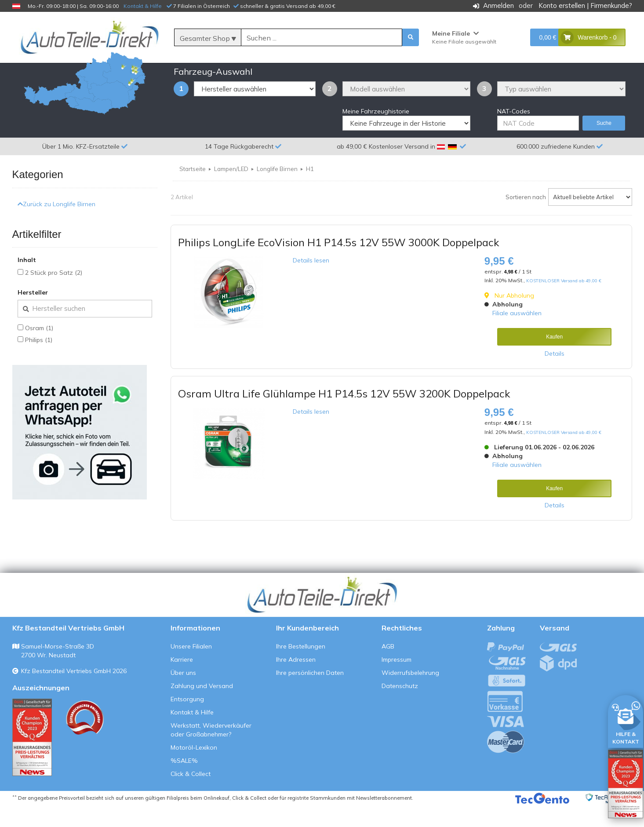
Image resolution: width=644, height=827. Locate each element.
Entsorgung (187, 721)
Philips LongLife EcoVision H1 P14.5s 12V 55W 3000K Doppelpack (338, 264)
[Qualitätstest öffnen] (626, 784)
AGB (388, 668)
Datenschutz (400, 707)
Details (555, 375)
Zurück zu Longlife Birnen (56, 225)
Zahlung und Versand (202, 707)
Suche (604, 145)
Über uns (183, 694)
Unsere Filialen (191, 668)
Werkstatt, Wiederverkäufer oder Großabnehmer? (211, 751)
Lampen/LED (231, 190)
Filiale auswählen (517, 335)
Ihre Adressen (296, 681)
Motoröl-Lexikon (194, 769)
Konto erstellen (562, 5)
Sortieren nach (526, 219)
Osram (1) (39, 350)
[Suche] (322, 38)
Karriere (182, 681)
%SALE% (184, 782)
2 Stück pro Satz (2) (54, 294)
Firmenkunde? (611, 5)
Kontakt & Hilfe (143, 6)
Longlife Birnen (277, 190)
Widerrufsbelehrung (410, 694)
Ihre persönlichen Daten (310, 694)
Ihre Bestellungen (301, 668)
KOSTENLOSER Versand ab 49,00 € (564, 302)
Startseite (193, 190)
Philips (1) (39, 361)
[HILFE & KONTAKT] (626, 720)
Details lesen (311, 282)
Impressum (397, 681)
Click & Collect (191, 795)
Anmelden (498, 5)
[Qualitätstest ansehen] (32, 759)
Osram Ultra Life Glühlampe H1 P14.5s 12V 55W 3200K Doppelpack (344, 415)
